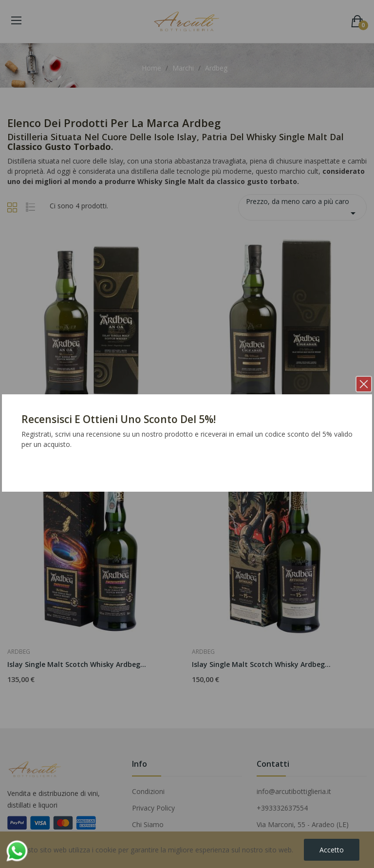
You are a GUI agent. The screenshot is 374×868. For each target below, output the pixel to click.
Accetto (332, 850)
